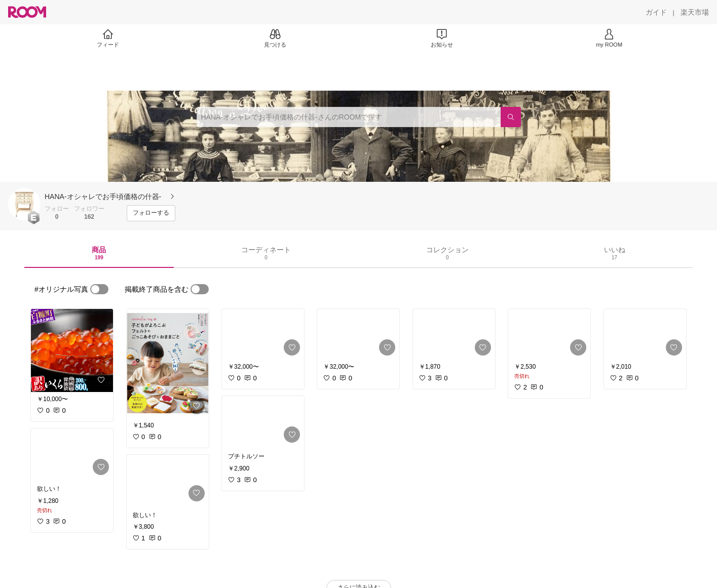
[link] (72, 350)
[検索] (511, 117)
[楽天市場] (695, 12)
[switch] (99, 289)
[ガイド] (656, 12)
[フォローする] (151, 213)
